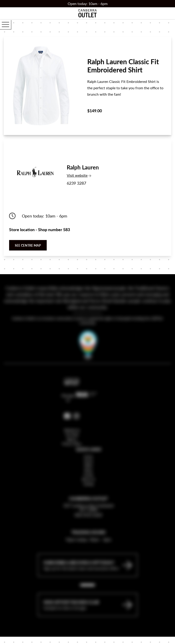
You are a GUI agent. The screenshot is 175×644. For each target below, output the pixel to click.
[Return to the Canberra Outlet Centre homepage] (87, 13)
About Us (88, 503)
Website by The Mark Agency (72, 458)
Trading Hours (88, 556)
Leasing (88, 508)
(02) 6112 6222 (88, 538)
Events (89, 498)
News (89, 494)
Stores (89, 485)
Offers (88, 489)
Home (88, 480)
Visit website (84, 175)
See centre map (28, 245)
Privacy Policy (72, 468)
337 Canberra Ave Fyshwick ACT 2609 (89, 531)
